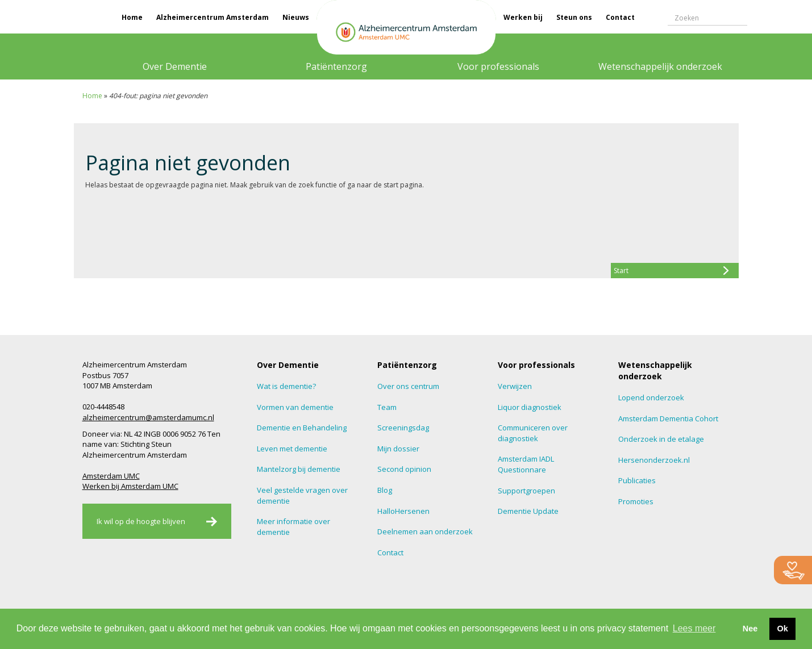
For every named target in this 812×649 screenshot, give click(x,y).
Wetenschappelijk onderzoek (660, 66)
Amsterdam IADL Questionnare (526, 464)
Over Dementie (175, 66)
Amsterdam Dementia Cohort (668, 418)
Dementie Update (528, 511)
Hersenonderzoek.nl (654, 460)
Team (387, 407)
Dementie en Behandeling (302, 428)
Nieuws (296, 17)
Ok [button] (782, 629)
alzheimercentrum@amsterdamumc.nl (148, 417)
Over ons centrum (408, 386)
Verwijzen (515, 386)
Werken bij (523, 17)
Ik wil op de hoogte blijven (141, 521)
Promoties (636, 501)
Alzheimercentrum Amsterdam (213, 17)
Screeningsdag (403, 428)
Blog (385, 490)
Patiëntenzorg (336, 66)
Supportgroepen (526, 491)
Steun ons (574, 17)
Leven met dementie (292, 449)
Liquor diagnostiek (530, 407)
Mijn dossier (398, 449)
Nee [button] (750, 629)
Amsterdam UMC (111, 476)
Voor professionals (498, 66)
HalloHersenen (403, 511)
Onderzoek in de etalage (661, 439)
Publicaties (637, 480)
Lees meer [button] (694, 628)
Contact (620, 17)
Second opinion (404, 469)
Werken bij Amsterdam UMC (130, 486)
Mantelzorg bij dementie (299, 469)
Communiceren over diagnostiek (533, 433)
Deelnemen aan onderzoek (425, 531)
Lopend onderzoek (651, 397)
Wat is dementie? (286, 386)
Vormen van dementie (295, 407)
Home (132, 17)
